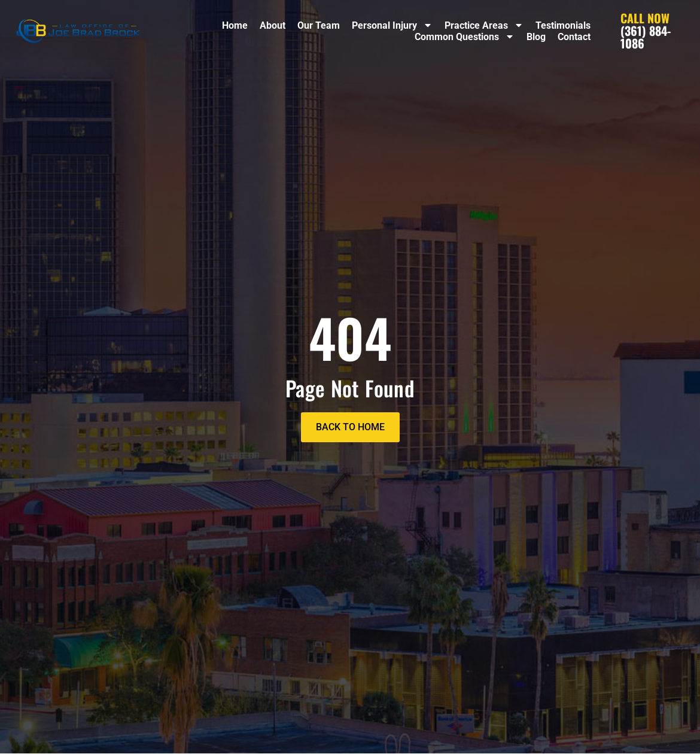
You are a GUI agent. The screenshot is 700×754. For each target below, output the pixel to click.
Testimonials (563, 25)
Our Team (319, 25)
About (273, 25)
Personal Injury (392, 25)
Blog (536, 37)
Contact (574, 37)
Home (235, 25)
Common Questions (465, 37)
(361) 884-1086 (646, 31)
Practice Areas (484, 25)
